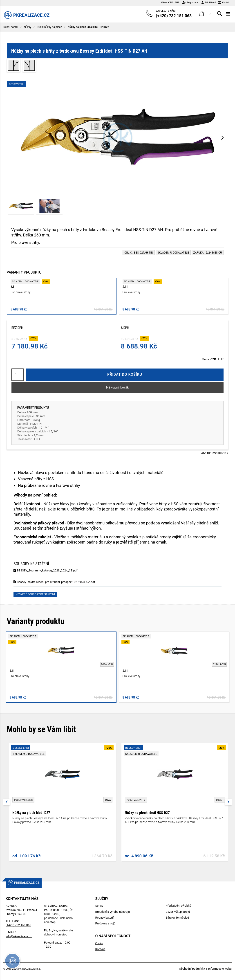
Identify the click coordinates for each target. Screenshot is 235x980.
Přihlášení (209, 3)
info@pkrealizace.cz (19, 936)
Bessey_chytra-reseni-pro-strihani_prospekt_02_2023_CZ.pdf (54, 582)
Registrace (190, 3)
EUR (177, 3)
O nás (99, 943)
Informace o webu (220, 969)
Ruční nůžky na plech (49, 27)
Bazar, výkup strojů (178, 912)
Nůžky (28, 27)
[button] (205, 14)
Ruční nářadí (11, 27)
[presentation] (223, 137)
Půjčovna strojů (105, 923)
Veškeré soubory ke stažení (35, 594)
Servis (99, 906)
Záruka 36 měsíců (177, 918)
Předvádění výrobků (178, 906)
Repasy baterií (105, 918)
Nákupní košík (117, 387)
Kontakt (224, 3)
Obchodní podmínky (192, 969)
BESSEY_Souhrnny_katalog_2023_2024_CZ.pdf (46, 570)
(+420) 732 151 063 (18, 925)
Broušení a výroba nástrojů (113, 912)
